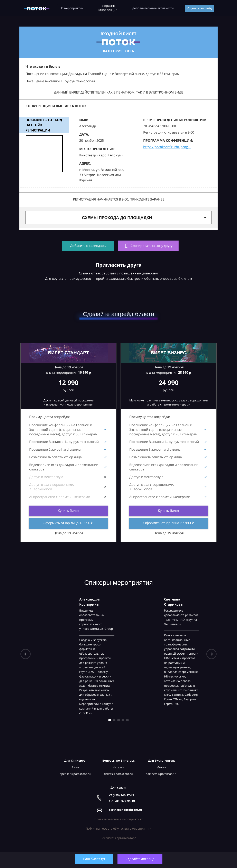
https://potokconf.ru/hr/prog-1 (167, 147)
